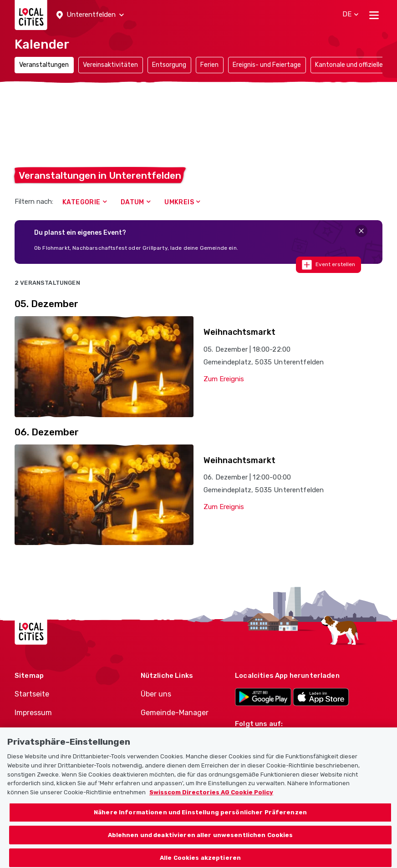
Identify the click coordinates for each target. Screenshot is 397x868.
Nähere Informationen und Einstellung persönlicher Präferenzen (200, 820)
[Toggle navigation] (374, 15)
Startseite (32, 694)
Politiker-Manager (171, 731)
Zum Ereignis (224, 379)
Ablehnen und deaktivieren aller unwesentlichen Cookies (201, 842)
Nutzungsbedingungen (55, 731)
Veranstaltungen (44, 65)
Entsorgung (169, 65)
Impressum (33, 713)
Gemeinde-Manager (175, 713)
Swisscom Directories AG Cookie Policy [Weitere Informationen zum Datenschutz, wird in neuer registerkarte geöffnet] (211, 800)
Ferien (209, 65)
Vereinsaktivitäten (110, 65)
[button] (90, 15)
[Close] (361, 231)
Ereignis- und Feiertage (267, 65)
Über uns (156, 694)
